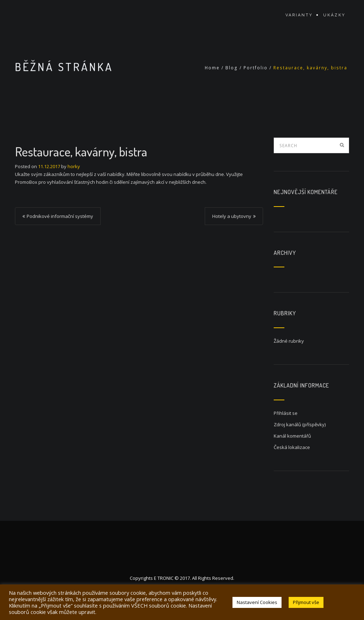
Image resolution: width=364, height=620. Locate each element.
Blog (232, 68)
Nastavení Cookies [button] (257, 602)
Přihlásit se (286, 413)
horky (74, 166)
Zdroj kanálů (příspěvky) (300, 424)
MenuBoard (45, 15)
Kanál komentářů (292, 436)
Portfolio (256, 68)
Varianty (299, 15)
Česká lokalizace (292, 447)
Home (212, 68)
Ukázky (334, 15)
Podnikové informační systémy (60, 216)
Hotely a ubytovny (232, 216)
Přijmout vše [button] (306, 602)
